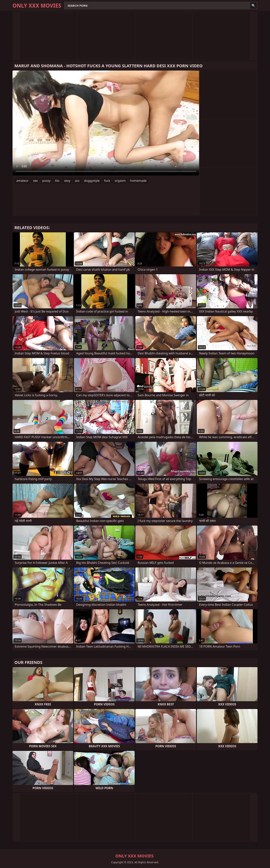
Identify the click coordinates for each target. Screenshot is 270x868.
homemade (138, 181)
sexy (67, 181)
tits (57, 181)
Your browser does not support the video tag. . (106, 123)
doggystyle (92, 181)
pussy (46, 181)
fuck (107, 181)
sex (35, 181)
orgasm (120, 181)
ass (77, 181)
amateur (22, 181)
